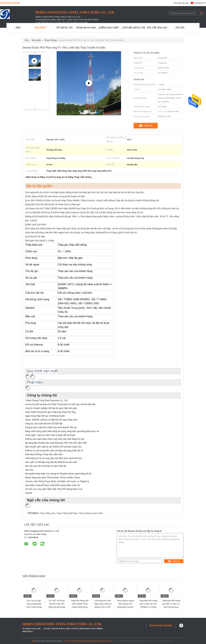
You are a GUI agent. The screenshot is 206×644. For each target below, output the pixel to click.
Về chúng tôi (64, 28)
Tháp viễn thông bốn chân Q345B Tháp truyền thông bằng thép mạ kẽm (80, 605)
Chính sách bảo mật (53, 641)
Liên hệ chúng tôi (134, 28)
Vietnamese (200, 3)
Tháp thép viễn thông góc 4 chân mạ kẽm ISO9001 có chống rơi (148, 605)
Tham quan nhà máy (88, 28)
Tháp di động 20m (47, 513)
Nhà (18, 28)
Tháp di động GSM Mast (67, 513)
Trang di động (39, 641)
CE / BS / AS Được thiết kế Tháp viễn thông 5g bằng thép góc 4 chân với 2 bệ (57, 605)
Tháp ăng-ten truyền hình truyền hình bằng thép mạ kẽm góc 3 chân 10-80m (125, 605)
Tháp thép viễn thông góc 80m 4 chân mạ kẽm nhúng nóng (171, 604)
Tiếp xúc (148, 126)
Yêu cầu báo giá (181, 3)
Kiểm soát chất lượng (111, 28)
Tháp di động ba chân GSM (91, 513)
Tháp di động (51, 40)
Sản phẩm (41, 28)
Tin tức (180, 28)
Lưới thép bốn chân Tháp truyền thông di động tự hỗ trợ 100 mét (103, 605)
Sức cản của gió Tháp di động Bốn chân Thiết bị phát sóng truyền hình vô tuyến (34, 607)
